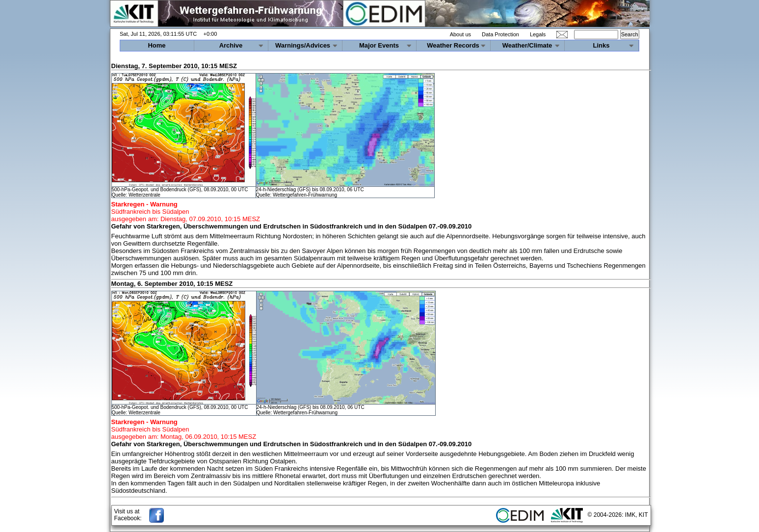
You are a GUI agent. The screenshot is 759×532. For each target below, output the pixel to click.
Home (157, 45)
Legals (538, 34)
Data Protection (500, 34)
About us (460, 34)
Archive (231, 45)
